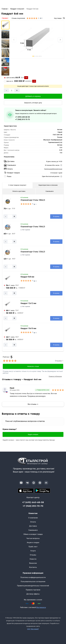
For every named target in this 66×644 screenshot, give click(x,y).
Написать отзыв (33, 366)
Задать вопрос (33, 434)
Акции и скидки (33, 543)
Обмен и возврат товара (33, 534)
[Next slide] (60, 40)
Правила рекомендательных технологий (33, 586)
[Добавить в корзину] (33, 96)
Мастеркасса (41, 607)
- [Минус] (6, 90)
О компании (33, 518)
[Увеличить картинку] (8, 201)
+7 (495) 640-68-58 (23, 117)
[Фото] (37, 40)
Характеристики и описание (48, 185)
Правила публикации (55, 376)
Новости (33, 559)
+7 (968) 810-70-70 (23, 119)
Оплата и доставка (19, 191)
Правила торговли (33, 590)
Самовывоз (49, 191)
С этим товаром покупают (17, 185)
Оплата (33, 522)
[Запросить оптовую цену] (33, 103)
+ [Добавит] (17, 90)
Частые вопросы (33, 538)
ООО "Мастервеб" (33, 629)
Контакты (33, 567)
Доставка (33, 526)
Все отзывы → (33, 404)
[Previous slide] (14, 40)
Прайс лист (33, 547)
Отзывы (33, 555)
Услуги (33, 551)
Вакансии (33, 563)
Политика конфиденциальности (33, 577)
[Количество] (12, 90)
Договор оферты (33, 594)
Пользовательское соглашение (33, 582)
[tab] (33, 56)
